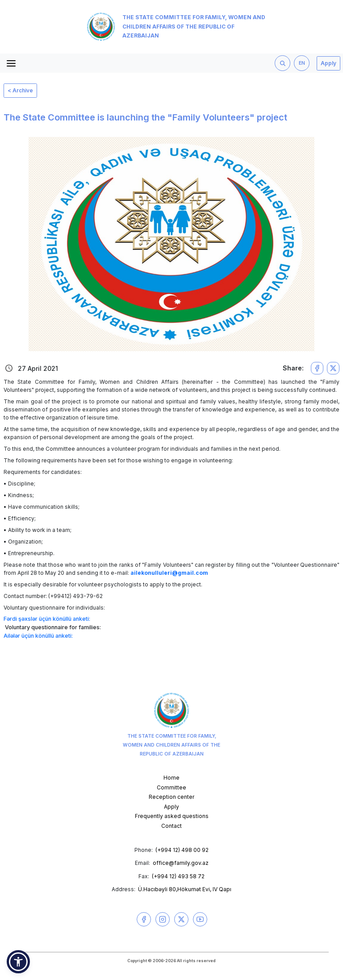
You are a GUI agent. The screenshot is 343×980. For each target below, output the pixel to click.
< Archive (20, 90)
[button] (18, 962)
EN (302, 63)
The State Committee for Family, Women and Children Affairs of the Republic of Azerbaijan (176, 27)
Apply (328, 63)
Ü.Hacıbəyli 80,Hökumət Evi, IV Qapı (185, 889)
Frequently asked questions (172, 816)
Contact (171, 826)
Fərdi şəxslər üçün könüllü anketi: (47, 619)
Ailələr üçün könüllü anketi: (38, 636)
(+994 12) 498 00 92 (182, 850)
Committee (171, 787)
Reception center (171, 797)
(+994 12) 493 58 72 (178, 876)
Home (171, 778)
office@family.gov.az (181, 863)
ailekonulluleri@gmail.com (169, 573)
